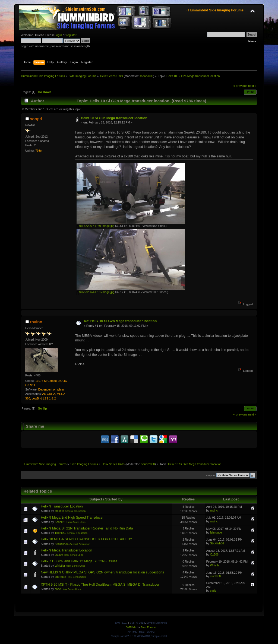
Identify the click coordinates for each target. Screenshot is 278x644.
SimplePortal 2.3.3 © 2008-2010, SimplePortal (139, 636)
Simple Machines (157, 623)
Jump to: (211, 475)
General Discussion (75, 511)
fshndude (216, 532)
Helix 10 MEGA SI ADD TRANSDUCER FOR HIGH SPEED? (86, 539)
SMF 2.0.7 (121, 623)
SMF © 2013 (137, 623)
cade (58, 589)
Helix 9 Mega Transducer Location (66, 550)
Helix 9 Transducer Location (62, 506)
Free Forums (148, 627)
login (59, 35)
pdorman (60, 577)
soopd (36, 119)
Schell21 (60, 522)
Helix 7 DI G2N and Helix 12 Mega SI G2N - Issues (79, 561)
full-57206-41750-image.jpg (95, 226)
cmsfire (59, 511)
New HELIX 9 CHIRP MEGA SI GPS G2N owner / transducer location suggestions (102, 572)
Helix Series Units (76, 522)
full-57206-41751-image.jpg (95, 292)
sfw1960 (215, 576)
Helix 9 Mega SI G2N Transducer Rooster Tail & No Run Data (87, 528)
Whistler (60, 566)
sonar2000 (146, 76)
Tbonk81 (60, 533)
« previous (240, 86)
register (71, 35)
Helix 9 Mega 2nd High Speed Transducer (72, 518)
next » (252, 86)
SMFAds (131, 627)
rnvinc (36, 322)
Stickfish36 (61, 544)
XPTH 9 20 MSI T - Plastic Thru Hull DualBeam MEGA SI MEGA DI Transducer (100, 585)
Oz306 (59, 555)
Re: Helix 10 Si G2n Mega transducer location (120, 321)
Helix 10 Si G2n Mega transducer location (114, 118)
